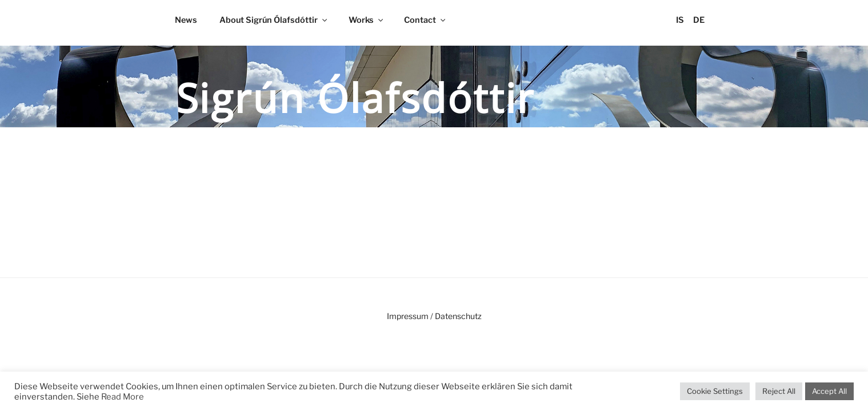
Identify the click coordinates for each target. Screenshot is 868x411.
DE (699, 20)
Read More (123, 397)
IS (680, 20)
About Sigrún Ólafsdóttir (274, 20)
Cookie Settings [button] (715, 391)
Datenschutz (458, 316)
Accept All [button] (829, 391)
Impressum (408, 316)
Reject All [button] (779, 391)
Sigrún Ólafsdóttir (356, 98)
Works (367, 20)
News (186, 20)
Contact (425, 20)
